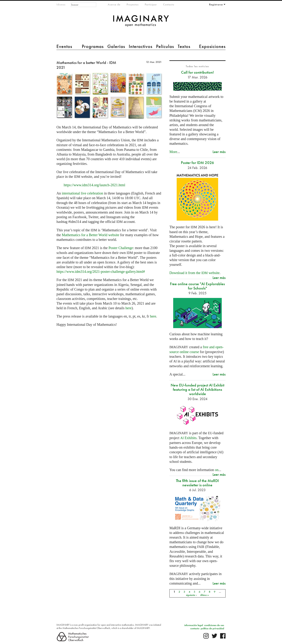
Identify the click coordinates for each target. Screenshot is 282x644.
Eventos (64, 46)
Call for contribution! (197, 72)
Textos (184, 46)
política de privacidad (212, 628)
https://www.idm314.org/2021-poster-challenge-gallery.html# (101, 272)
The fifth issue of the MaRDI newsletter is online (197, 483)
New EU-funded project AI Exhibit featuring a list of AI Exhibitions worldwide (197, 389)
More (173, 152)
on (217, 470)
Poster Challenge (121, 248)
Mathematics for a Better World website (90, 235)
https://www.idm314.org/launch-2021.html (94, 185)
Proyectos (133, 4)
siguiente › (191, 595)
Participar (151, 4)
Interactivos (141, 46)
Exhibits (188, 438)
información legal (194, 625)
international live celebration (82, 193)
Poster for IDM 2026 (197, 163)
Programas (93, 46)
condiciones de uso (214, 625)
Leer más (219, 152)
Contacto (169, 4)
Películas (165, 46)
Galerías (116, 46)
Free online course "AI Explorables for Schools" (197, 286)
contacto (195, 628)
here (128, 308)
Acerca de (114, 4)
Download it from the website (195, 273)
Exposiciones (212, 46)
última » (204, 595)
